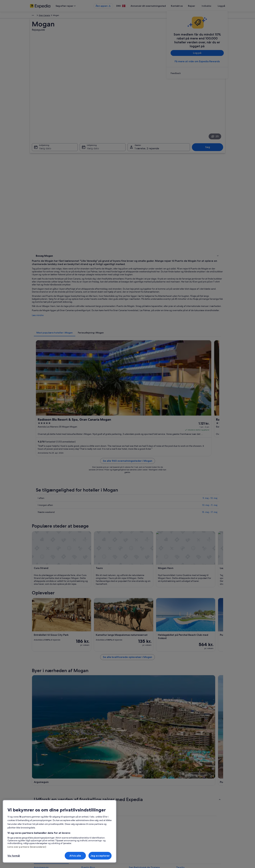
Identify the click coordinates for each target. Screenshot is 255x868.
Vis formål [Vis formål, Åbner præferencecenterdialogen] (14, 856)
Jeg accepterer (100, 856)
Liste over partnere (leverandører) (27, 847)
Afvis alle (75, 856)
